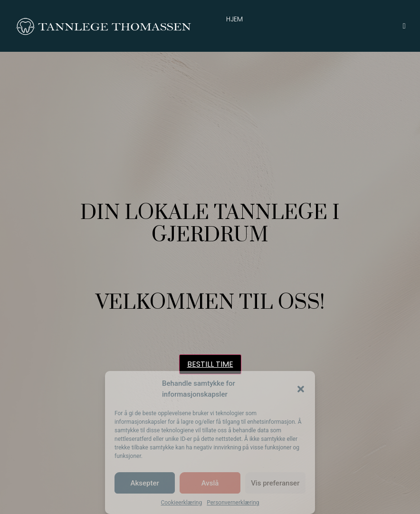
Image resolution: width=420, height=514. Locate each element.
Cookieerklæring (181, 503)
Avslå (210, 483)
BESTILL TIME (210, 364)
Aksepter (145, 483)
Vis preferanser (275, 483)
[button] (301, 389)
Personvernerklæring (233, 503)
